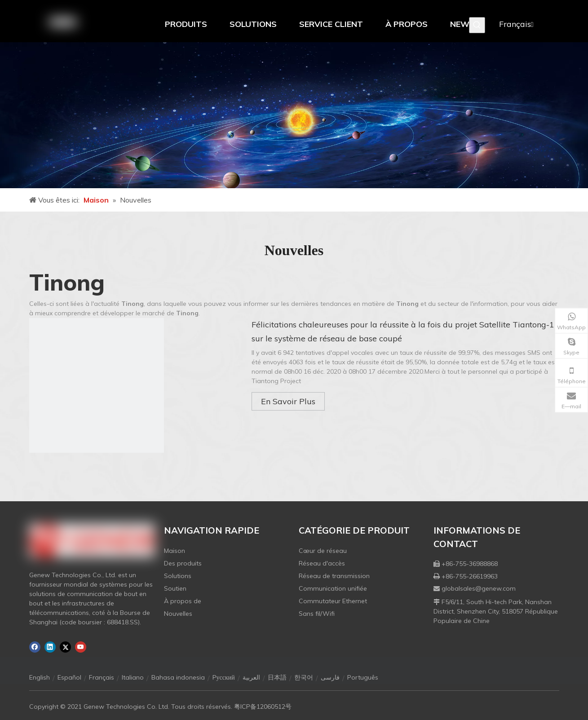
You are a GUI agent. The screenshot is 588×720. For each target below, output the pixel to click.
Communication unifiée (333, 588)
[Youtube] (81, 647)
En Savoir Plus (288, 401)
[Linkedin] (50, 647)
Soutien (175, 588)
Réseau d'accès (322, 563)
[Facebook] (35, 647)
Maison (175, 551)
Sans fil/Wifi (317, 614)
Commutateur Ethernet (333, 601)
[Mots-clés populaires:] (477, 25)
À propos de (183, 601)
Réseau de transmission (334, 576)
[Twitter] (65, 647)
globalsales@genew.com (479, 588)
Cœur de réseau (323, 551)
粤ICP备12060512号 (263, 707)
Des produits (183, 563)
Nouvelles (178, 614)
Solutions (178, 576)
